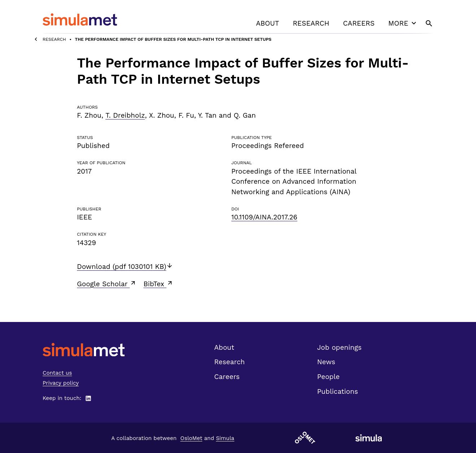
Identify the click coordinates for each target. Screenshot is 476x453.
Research (311, 23)
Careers (359, 23)
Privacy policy (61, 383)
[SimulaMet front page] (84, 350)
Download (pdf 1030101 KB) (125, 267)
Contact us (57, 373)
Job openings (339, 347)
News (326, 362)
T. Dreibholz (125, 115)
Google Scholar (107, 284)
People (328, 377)
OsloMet (191, 438)
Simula (225, 438)
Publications (337, 391)
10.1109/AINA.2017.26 (264, 217)
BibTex (158, 284)
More (403, 23)
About (268, 23)
